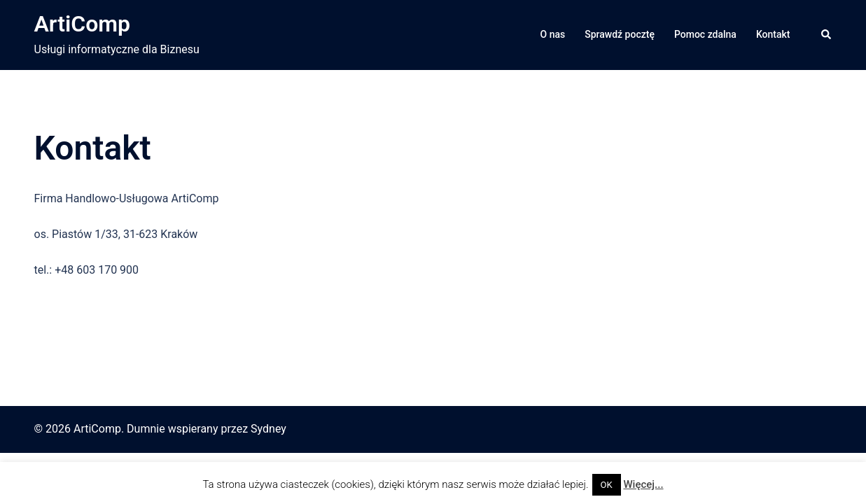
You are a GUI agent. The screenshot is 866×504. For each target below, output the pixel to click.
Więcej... (643, 484)
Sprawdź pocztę (620, 34)
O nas (553, 34)
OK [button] (607, 485)
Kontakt (773, 34)
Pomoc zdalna (705, 34)
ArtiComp (83, 24)
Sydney (268, 429)
